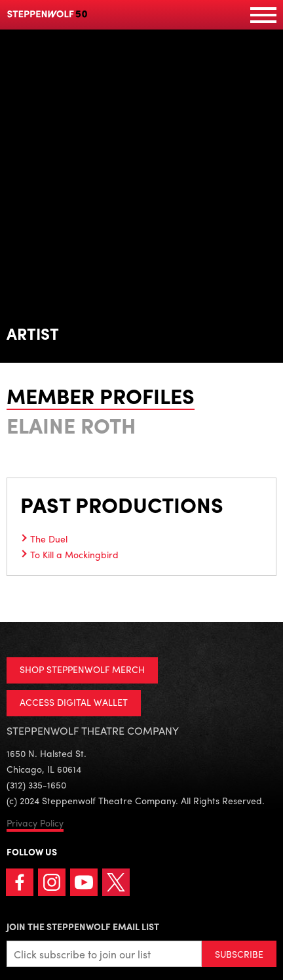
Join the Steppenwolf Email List (83, 926)
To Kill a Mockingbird (74, 554)
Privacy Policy (35, 823)
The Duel (49, 539)
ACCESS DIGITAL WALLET (74, 702)
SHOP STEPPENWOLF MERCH (82, 669)
